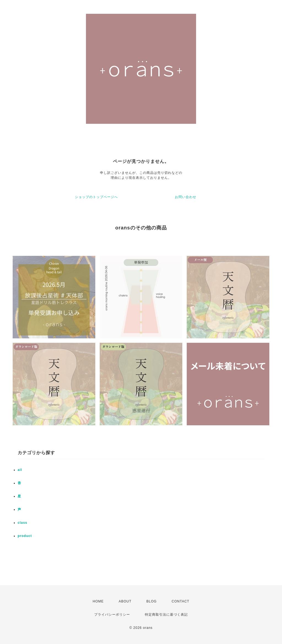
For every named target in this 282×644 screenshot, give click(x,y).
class (22, 523)
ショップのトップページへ (96, 197)
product (25, 536)
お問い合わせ (186, 197)
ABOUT (125, 601)
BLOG (152, 601)
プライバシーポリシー (112, 615)
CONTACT (180, 601)
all (20, 470)
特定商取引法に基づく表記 (166, 615)
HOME (98, 601)
